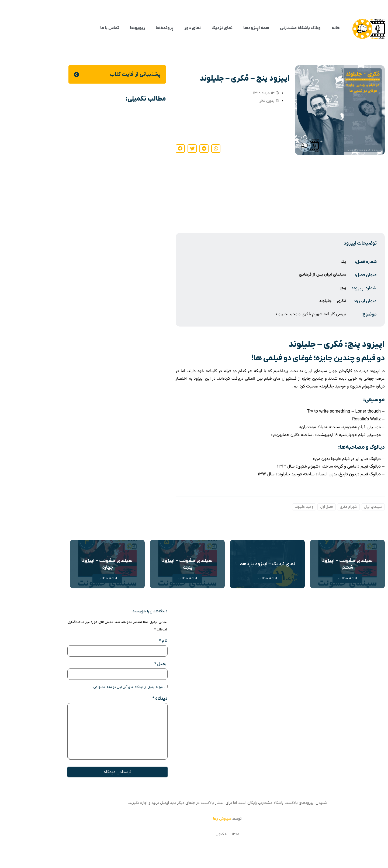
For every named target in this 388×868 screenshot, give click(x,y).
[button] (182, 149)
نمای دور (159, 28)
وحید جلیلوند (271, 507)
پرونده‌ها (131, 28)
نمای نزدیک (189, 28)
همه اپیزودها (223, 28)
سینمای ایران (339, 507)
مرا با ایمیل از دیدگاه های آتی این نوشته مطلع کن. (94, 687)
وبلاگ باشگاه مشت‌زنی (267, 28)
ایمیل (128, 664)
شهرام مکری (315, 507)
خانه (302, 28)
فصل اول (293, 507)
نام (130, 641)
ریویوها (104, 28)
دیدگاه (127, 699)
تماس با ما (76, 28)
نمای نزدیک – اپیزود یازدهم (234, 564)
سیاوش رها (189, 819)
